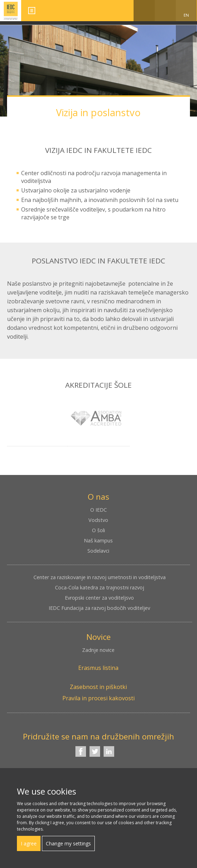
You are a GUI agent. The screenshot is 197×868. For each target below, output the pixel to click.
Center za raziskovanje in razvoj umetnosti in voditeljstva (100, 577)
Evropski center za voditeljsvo (99, 598)
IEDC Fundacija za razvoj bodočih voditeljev (99, 608)
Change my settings (68, 843)
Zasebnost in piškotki (98, 687)
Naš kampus (98, 540)
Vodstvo (98, 520)
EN (186, 15)
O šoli (98, 530)
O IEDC (98, 510)
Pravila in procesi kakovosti (98, 698)
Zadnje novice (98, 650)
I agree (29, 843)
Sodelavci (98, 551)
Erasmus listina (98, 668)
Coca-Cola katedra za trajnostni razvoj (100, 587)
